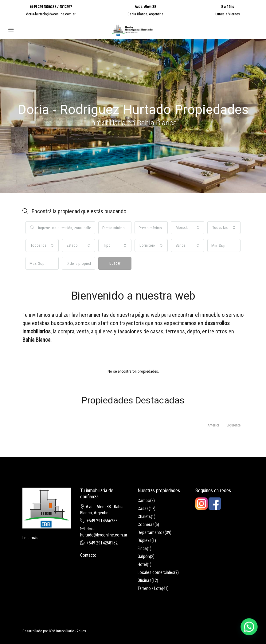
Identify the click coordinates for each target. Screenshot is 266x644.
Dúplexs (145, 540)
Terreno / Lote (150, 588)
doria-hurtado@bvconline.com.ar (51, 14)
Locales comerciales (156, 572)
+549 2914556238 (102, 521)
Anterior (213, 425)
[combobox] (187, 228)
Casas (143, 509)
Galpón (144, 556)
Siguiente (233, 425)
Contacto (88, 555)
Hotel (142, 564)
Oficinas (145, 580)
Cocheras (146, 524)
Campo (144, 501)
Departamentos (151, 532)
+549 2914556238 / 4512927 (51, 7)
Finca (142, 548)
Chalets (144, 516)
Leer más (30, 538)
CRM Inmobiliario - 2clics (67, 631)
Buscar (115, 263)
